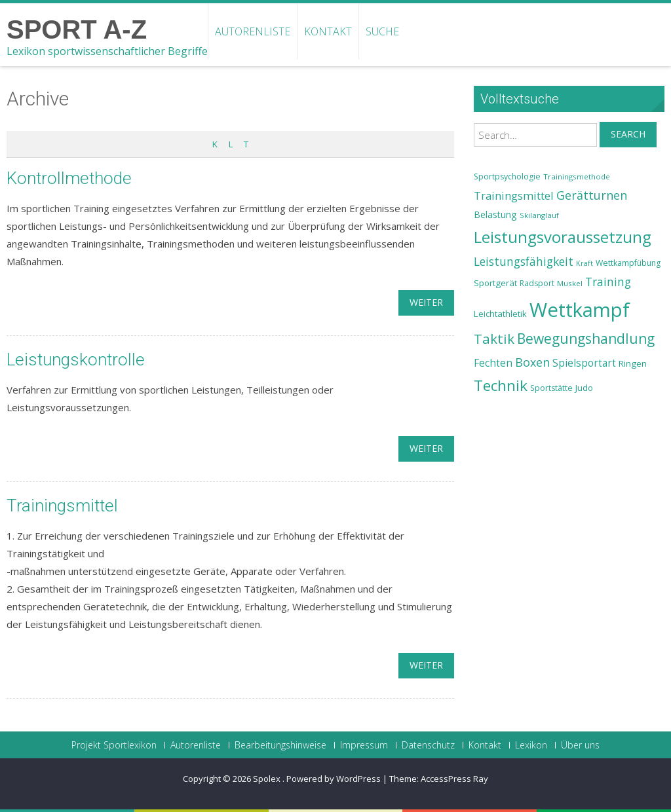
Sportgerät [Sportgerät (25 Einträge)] (495, 283)
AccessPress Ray (454, 779)
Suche (382, 31)
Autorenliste (253, 31)
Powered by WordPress (334, 779)
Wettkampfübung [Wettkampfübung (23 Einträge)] (628, 263)
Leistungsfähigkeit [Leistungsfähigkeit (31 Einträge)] (524, 261)
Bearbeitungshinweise (280, 745)
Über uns (580, 745)
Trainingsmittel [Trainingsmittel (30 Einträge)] (514, 195)
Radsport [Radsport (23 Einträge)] (537, 283)
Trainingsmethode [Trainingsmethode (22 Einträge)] (577, 176)
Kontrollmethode (69, 178)
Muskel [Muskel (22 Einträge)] (570, 283)
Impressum (364, 745)
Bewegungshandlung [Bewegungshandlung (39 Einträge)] (586, 339)
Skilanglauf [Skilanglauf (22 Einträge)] (539, 215)
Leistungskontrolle (76, 360)
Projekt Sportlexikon (114, 745)
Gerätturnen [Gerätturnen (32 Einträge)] (592, 195)
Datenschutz (428, 745)
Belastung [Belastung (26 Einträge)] (495, 214)
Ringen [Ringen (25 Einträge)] (633, 363)
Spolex (268, 779)
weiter (426, 302)
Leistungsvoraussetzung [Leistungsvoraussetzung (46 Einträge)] (563, 237)
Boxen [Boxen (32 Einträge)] (532, 362)
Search (628, 134)
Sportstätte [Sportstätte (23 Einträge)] (551, 388)
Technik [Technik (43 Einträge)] (501, 385)
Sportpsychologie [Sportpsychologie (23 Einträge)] (507, 176)
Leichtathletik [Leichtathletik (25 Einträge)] (500, 314)
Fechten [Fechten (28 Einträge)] (493, 363)
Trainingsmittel (62, 506)
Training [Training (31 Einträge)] (608, 282)
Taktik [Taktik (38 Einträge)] (494, 339)
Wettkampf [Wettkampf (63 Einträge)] (580, 310)
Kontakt (328, 31)
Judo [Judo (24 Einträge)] (584, 388)
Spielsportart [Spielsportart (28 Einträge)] (584, 363)
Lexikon (531, 745)
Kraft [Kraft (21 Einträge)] (585, 263)
